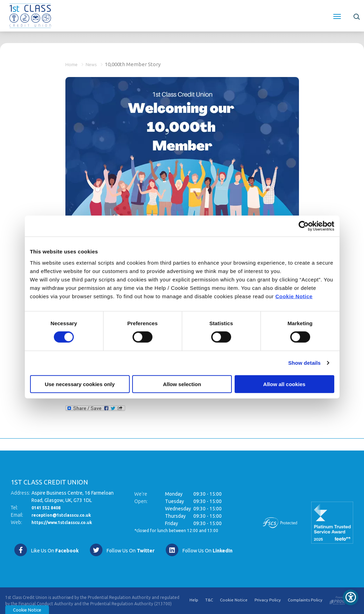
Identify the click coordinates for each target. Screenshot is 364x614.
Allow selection (182, 384)
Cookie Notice (294, 296)
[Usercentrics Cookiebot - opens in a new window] (304, 226)
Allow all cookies (284, 384)
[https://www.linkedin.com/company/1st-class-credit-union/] (199, 550)
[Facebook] (46, 550)
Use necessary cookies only (80, 384)
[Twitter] (122, 550)
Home (73, 64)
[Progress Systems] (342, 599)
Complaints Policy (305, 601)
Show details (304, 363)
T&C (208, 601)
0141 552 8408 (48, 508)
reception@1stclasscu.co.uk (65, 515)
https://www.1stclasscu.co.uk (66, 522)
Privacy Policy (267, 601)
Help (193, 601)
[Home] (30, 15)
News (95, 64)
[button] (356, 16)
